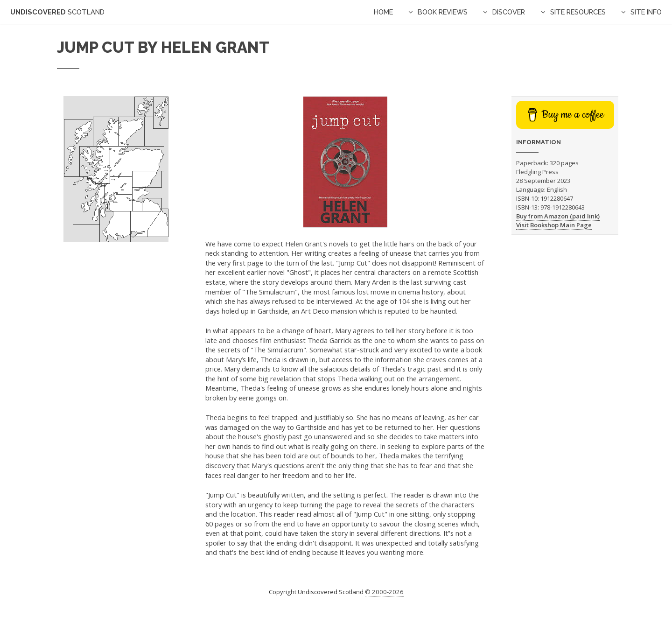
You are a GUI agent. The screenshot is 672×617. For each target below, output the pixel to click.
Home (383, 12)
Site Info (646, 12)
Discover (509, 12)
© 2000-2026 (384, 592)
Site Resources (578, 12)
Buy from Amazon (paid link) (558, 216)
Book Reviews (443, 12)
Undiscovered (57, 12)
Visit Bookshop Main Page (554, 225)
